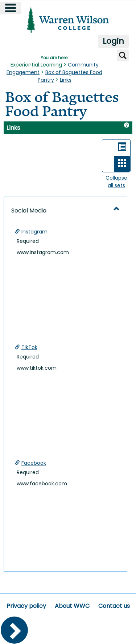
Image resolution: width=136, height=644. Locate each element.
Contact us (114, 606)
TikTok (29, 347)
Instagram (34, 232)
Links (66, 80)
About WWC (72, 606)
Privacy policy (26, 606)
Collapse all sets (116, 182)
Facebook (34, 463)
